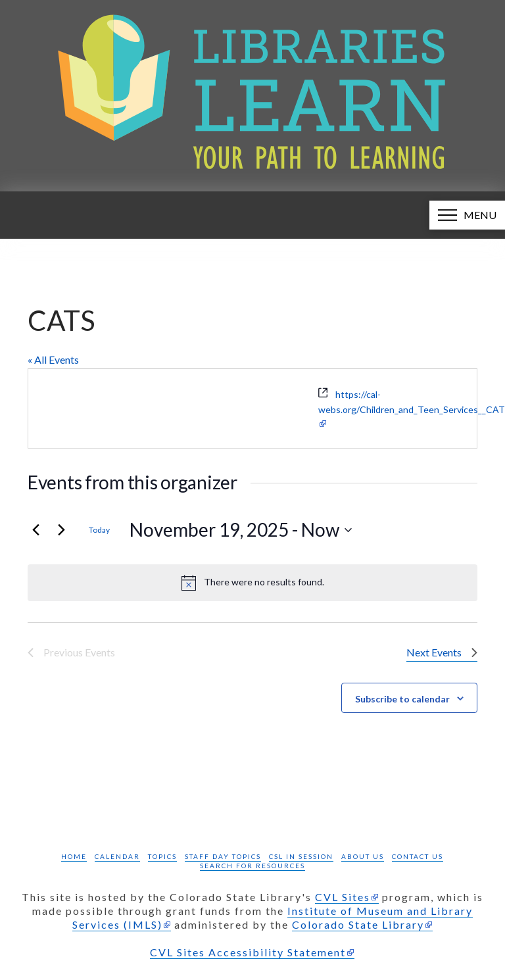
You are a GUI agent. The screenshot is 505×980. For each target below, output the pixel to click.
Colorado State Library (358, 924)
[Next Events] (61, 530)
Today (99, 530)
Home (74, 856)
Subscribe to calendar (402, 699)
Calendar (117, 856)
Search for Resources (252, 866)
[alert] (252, 583)
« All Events (53, 359)
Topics (162, 856)
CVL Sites (343, 897)
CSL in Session (301, 856)
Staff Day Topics (223, 856)
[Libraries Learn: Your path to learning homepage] (252, 96)
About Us (363, 856)
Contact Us (418, 856)
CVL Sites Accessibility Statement (248, 952)
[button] (467, 215)
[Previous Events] (36, 530)
